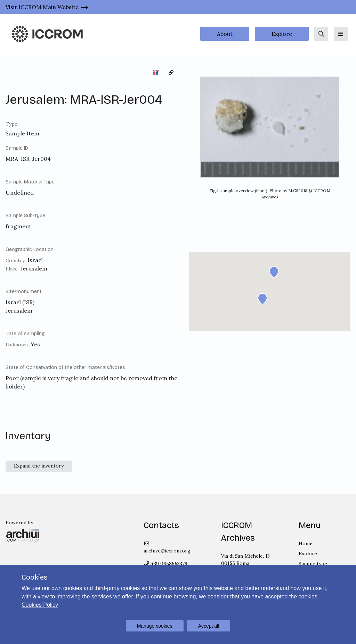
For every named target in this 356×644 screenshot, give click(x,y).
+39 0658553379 (166, 564)
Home (306, 543)
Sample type (313, 564)
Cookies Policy (40, 605)
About (225, 34)
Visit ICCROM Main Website (42, 7)
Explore (282, 34)
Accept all (209, 626)
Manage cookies (155, 626)
